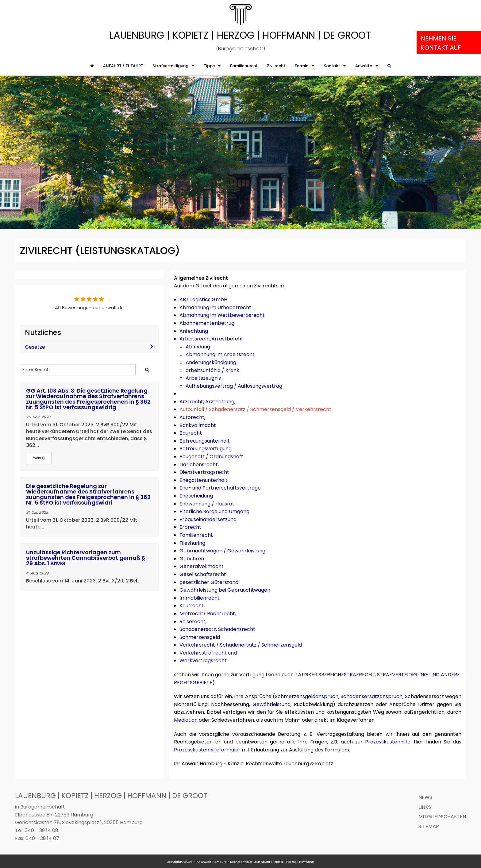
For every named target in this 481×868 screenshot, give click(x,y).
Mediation (186, 720)
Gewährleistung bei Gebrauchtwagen (225, 590)
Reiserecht (192, 622)
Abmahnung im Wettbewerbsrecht (222, 315)
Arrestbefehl (227, 339)
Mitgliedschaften (442, 817)
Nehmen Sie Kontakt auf (441, 43)
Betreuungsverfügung (206, 449)
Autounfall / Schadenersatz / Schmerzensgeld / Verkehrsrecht (255, 409)
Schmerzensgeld (200, 637)
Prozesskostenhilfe (388, 742)
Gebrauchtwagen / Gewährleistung (222, 551)
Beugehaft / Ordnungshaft (211, 457)
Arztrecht (191, 402)
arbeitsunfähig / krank (212, 370)
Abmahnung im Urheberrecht (215, 307)
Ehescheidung (196, 496)
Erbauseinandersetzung (208, 519)
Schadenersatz (198, 629)
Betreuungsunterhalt (205, 441)
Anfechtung (194, 331)
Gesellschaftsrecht (203, 574)
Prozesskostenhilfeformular (207, 750)
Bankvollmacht (198, 425)
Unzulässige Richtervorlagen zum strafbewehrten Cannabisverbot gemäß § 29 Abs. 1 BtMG (86, 558)
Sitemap (429, 826)
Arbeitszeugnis (203, 378)
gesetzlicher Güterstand (209, 582)
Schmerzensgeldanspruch (307, 696)
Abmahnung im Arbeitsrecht (220, 354)
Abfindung (198, 347)
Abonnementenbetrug (207, 323)
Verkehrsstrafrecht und (208, 653)
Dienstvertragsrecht (204, 472)
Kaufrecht (192, 606)
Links (425, 807)
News (425, 797)
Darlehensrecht (199, 465)
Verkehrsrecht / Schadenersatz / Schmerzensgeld (241, 645)
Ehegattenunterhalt (204, 480)
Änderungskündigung (211, 362)
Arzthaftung (220, 402)
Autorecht (192, 417)
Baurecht (191, 433)
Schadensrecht (237, 629)
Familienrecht (196, 535)
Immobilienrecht (200, 598)
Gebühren (192, 559)
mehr (39, 458)
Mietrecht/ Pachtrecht (207, 614)
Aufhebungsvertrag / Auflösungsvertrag (234, 386)
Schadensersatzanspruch (371, 696)
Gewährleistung (271, 704)
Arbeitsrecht (195, 339)
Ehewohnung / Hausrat (207, 504)
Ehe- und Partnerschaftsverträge (220, 488)
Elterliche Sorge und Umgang (214, 511)
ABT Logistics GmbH (203, 300)
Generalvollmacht (202, 566)
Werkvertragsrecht (203, 661)
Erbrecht (190, 527)
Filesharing (192, 543)
